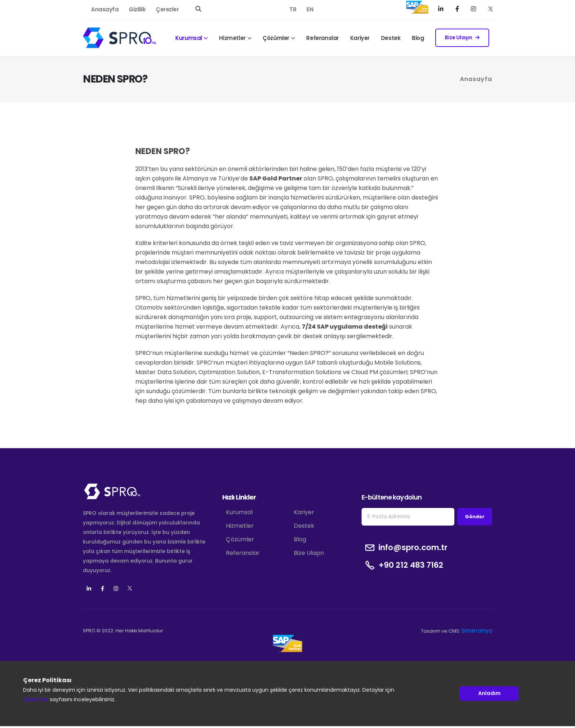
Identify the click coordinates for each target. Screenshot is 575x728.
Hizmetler (232, 38)
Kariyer (360, 38)
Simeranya (477, 631)
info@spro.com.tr (413, 548)
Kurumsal (189, 38)
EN (310, 9)
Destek (391, 38)
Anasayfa (105, 9)
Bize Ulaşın (462, 38)
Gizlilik (137, 9)
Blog (418, 38)
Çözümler (276, 38)
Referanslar (323, 38)
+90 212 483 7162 (411, 565)
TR (293, 9)
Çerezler (167, 9)
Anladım (489, 693)
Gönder (475, 517)
